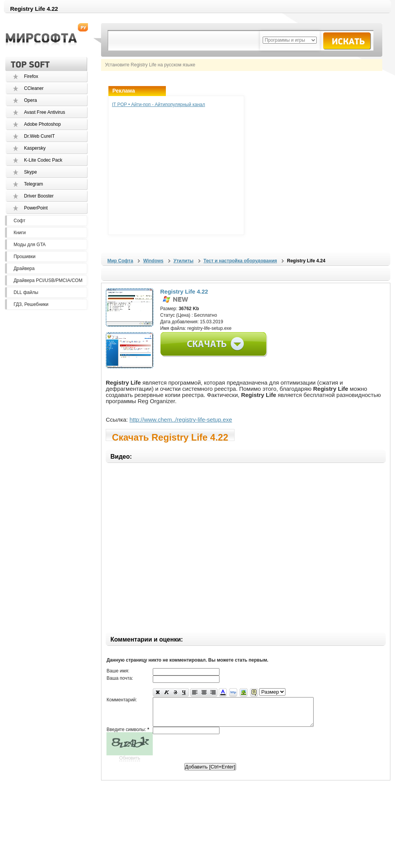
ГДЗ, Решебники (31, 304)
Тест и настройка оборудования (240, 261)
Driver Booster (39, 196)
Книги (19, 233)
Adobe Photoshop (42, 124)
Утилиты (184, 261)
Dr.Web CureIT (39, 136)
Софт (19, 221)
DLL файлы (26, 292)
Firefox (31, 76)
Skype (30, 172)
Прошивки (24, 257)
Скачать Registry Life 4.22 (170, 437)
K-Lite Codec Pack (43, 160)
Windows (153, 261)
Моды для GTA (30, 245)
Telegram (33, 184)
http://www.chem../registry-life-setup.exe (181, 420)
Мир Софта (120, 261)
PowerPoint (36, 208)
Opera (30, 100)
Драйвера (24, 269)
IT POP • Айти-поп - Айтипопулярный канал (158, 105)
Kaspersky (35, 148)
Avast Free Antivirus (45, 112)
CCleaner (34, 88)
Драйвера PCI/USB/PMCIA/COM (48, 280)
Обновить (130, 764)
